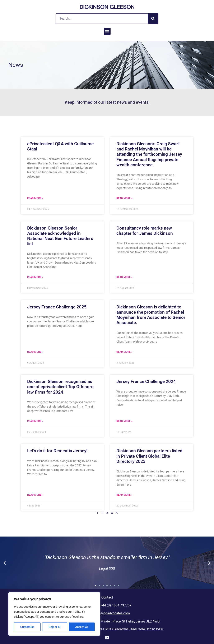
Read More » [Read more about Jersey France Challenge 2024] (124, 421)
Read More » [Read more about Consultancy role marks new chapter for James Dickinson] (124, 277)
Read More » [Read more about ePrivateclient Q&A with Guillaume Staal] (35, 198)
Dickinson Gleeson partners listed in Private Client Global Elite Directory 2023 (149, 456)
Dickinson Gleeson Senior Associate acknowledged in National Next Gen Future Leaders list (60, 236)
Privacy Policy (155, 629)
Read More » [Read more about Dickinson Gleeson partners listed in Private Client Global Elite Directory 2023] (124, 495)
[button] (107, 31)
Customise (27, 627)
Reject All (55, 627)
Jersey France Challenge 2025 (57, 307)
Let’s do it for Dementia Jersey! (57, 451)
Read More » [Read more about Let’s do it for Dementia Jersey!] (35, 495)
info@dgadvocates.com (112, 613)
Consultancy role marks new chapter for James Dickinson (145, 231)
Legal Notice (138, 629)
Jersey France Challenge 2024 (146, 381)
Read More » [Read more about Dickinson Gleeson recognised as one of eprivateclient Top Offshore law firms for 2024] (35, 421)
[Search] (153, 19)
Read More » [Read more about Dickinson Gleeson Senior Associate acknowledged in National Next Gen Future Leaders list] (35, 277)
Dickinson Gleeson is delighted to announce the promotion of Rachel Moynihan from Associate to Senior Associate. (151, 315)
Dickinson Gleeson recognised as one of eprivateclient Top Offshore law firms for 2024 (60, 387)
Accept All (82, 627)
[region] (54, 614)
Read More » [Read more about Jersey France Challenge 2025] (35, 352)
